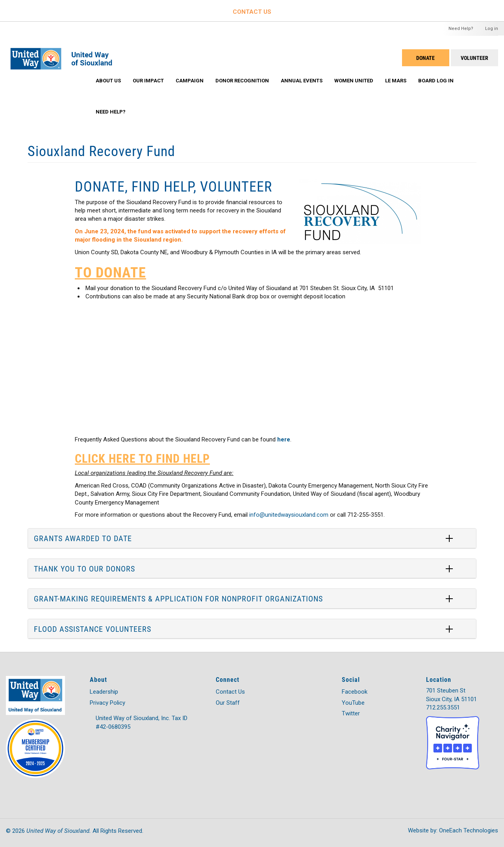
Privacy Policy (107, 703)
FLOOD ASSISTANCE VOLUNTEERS (93, 629)
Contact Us (230, 692)
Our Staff (228, 703)
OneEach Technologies (469, 830)
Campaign (190, 81)
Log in (492, 29)
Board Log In (436, 81)
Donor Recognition (242, 81)
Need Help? (461, 29)
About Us (108, 81)
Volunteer (474, 58)
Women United (354, 81)
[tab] (252, 538)
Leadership (104, 692)
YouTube (353, 703)
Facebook (355, 692)
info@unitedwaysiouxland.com (289, 515)
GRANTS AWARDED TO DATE (83, 538)
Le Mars (396, 81)
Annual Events (302, 81)
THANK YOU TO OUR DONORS (84, 568)
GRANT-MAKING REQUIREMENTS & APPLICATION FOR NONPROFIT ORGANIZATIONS (178, 598)
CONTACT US (252, 12)
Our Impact (148, 81)
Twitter (351, 713)
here (284, 439)
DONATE (425, 58)
